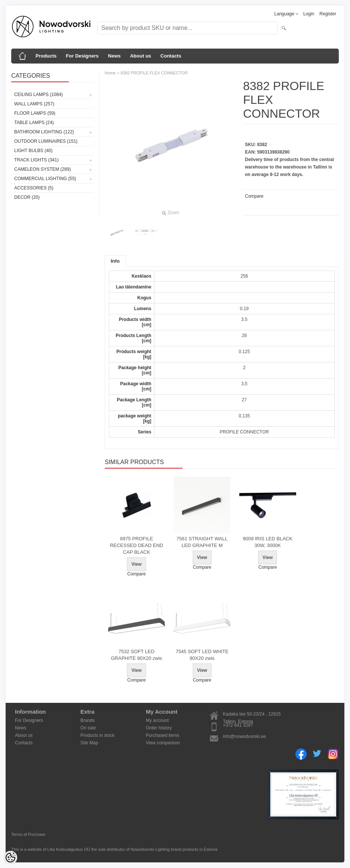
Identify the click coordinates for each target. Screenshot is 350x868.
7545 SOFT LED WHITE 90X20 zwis (202, 655)
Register (328, 14)
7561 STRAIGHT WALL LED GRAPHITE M (202, 542)
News (114, 56)
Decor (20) (27, 197)
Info (115, 261)
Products (46, 56)
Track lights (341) (36, 160)
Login (309, 14)
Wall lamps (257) (34, 104)
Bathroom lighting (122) (44, 132)
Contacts (171, 56)
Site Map (89, 743)
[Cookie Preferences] (10, 858)
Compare (254, 196)
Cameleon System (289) (42, 169)
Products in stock (97, 735)
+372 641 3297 (238, 725)
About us (141, 56)
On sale (88, 728)
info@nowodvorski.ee (244, 736)
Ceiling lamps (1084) (39, 95)
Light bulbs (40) (33, 151)
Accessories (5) (34, 188)
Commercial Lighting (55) (45, 179)
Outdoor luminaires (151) (46, 141)
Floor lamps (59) (35, 113)
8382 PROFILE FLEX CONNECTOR (154, 73)
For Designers (82, 56)
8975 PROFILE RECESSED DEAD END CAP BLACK (136, 545)
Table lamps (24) (34, 123)
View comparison (163, 743)
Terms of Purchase (28, 834)
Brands (87, 720)
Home (110, 73)
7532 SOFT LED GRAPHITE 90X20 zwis (137, 655)
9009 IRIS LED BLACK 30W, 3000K (268, 542)
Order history (159, 728)
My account (157, 720)
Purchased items (162, 735)
